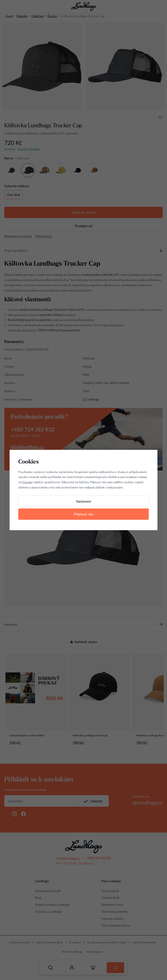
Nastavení (83, 501)
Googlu (27, 482)
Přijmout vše (83, 514)
